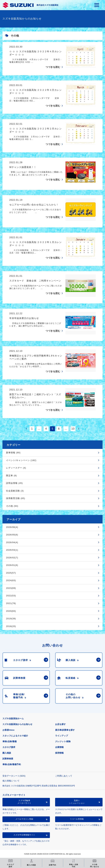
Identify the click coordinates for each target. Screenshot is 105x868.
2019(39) (11, 619)
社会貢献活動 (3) (15, 491)
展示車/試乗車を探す (65, 730)
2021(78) (11, 603)
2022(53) (11, 596)
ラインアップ (62, 736)
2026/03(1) (12, 550)
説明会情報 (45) (14, 483)
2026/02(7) (12, 558)
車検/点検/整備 (9, 741)
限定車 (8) (11, 476)
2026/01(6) (12, 565)
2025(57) (11, 573)
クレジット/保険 (63, 741)
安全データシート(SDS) (14, 776)
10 (73, 429)
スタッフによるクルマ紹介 (15, 736)
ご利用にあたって (64, 776)
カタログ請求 (9, 747)
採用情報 (59, 753)
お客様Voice (8, 730)
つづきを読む (53, 67)
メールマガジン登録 (24, 819)
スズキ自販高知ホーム (13, 719)
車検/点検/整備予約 (12, 764)
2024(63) (11, 580)
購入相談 (7, 753)
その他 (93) (12, 506)
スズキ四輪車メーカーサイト (24, 802)
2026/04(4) (12, 542)
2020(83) (11, 611)
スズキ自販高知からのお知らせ (17, 724)
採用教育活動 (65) (16, 498)
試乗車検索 (8, 759)
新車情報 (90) (13, 453)
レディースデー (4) (16, 468)
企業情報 (59, 747)
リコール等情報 (77, 819)
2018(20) (11, 626)
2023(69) (11, 588)
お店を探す (60, 724)
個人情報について (11, 781)
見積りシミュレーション (77, 802)
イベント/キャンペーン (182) (21, 460)
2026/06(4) (12, 527)
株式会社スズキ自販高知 (47, 5)
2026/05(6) (12, 535)
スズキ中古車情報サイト (24, 835)
